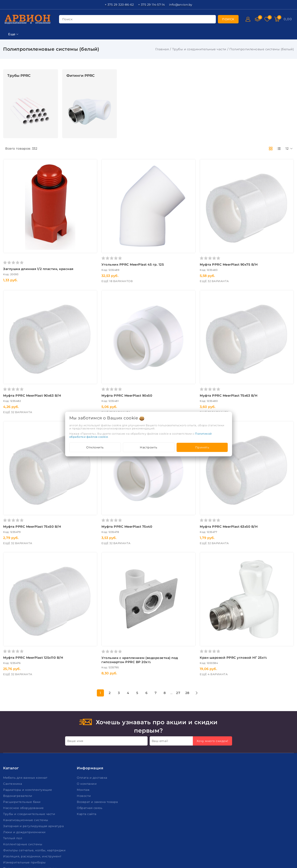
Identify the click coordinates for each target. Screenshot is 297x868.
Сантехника (13, 702)
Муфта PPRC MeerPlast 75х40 (168, 465)
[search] (228, 19)
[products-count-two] (271, 149)
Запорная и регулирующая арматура (34, 744)
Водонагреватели (18, 714)
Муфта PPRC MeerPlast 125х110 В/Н (95, 575)
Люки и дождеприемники (25, 750)
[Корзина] (288, 19)
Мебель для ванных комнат (26, 696)
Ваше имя (75, 659)
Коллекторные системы (23, 762)
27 (209, 611)
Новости (84, 714)
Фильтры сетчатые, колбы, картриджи (35, 768)
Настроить (149, 447)
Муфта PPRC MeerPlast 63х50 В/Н (249, 465)
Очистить (31, 346)
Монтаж (84, 708)
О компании (87, 702)
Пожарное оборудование (25, 792)
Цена (8, 103)
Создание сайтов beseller (274, 864)
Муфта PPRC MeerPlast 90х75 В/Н (249, 244)
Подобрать (31, 336)
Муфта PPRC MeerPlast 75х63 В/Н (249, 354)
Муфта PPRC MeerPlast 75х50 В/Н (94, 465)
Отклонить (95, 447)
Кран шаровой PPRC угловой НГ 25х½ (254, 575)
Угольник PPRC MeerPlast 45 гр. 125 (174, 244)
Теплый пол (13, 756)
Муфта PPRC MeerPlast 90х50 (168, 354)
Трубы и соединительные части (199, 49)
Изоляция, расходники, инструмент (33, 774)
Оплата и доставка (92, 696)
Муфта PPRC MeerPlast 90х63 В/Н (94, 354)
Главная (162, 49)
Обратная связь (90, 726)
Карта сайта (87, 732)
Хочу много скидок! (212, 659)
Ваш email (160, 659)
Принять (202, 447)
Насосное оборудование (24, 726)
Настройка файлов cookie (24, 853)
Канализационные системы (26, 738)
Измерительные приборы (25, 780)
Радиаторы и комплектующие (28, 708)
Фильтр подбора (19, 72)
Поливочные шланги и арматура (30, 786)
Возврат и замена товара (98, 720)
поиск (67, 19)
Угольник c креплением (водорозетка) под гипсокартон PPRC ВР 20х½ (177, 578)
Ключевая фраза (18, 82)
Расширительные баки (22, 720)
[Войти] (248, 19)
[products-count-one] (279, 149)
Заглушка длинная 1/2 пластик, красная (100, 248)
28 (218, 611)
